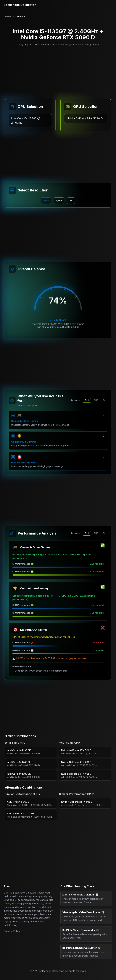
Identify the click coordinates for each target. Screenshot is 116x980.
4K (104, 400)
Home (8, 16)
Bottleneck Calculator (20, 5)
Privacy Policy (12, 931)
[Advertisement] (58, 71)
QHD (96, 400)
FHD (87, 400)
